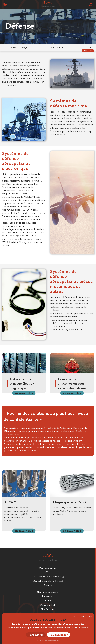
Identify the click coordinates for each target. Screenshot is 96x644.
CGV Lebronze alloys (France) (48, 581)
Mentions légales (48, 568)
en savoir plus (24, 393)
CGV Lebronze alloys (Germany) (48, 576)
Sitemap (48, 585)
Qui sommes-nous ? (48, 592)
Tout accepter (59, 635)
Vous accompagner (20, 47)
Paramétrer (36, 635)
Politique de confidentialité (48, 641)
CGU (48, 572)
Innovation (48, 596)
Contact (88, 51)
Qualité (48, 600)
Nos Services (48, 609)
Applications (57, 47)
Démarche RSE (48, 605)
